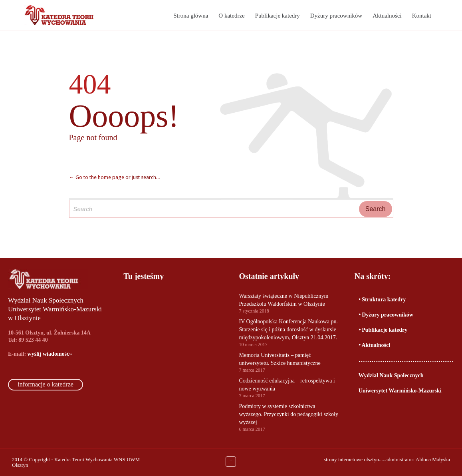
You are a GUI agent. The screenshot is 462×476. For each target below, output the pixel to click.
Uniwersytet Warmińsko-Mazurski (400, 391)
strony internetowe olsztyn (351, 459)
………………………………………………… (406, 360)
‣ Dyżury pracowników (386, 315)
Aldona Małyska (433, 459)
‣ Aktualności (374, 345)
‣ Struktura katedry (382, 300)
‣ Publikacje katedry (383, 330)
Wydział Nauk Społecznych (391, 375)
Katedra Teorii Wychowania (83, 459)
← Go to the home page (97, 177)
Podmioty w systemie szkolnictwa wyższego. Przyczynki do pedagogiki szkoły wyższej (289, 414)
